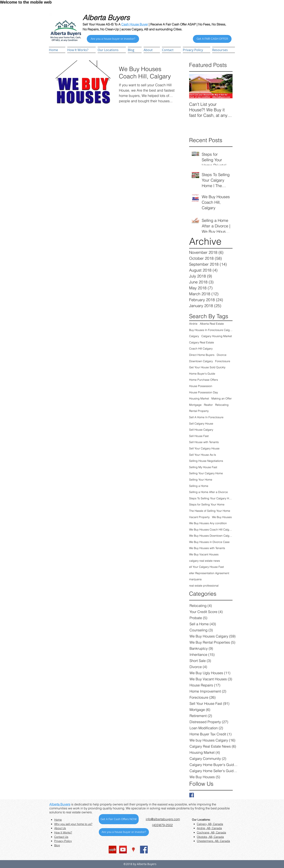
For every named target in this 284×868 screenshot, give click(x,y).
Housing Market (199, 398)
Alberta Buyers (60, 804)
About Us (60, 828)
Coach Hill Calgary (201, 349)
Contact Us (61, 837)
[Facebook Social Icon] (144, 850)
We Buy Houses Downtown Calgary (211, 536)
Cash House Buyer (135, 24)
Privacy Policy (63, 841)
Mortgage (195, 405)
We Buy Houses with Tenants (207, 548)
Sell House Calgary (201, 430)
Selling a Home (199, 486)
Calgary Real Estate (202, 342)
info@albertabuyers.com (163, 819)
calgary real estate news (205, 561)
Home (58, 820)
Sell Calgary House (201, 424)
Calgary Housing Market (217, 336)
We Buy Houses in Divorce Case (209, 542)
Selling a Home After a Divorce (208, 492)
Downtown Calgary (201, 361)
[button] (112, 50)
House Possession (201, 386)
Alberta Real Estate (212, 324)
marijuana (195, 579)
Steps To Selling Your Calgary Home (211, 498)
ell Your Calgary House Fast (206, 567)
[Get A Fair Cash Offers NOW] (119, 819)
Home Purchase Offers (204, 380)
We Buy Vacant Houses (204, 554)
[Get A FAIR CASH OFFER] (212, 39)
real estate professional (204, 586)
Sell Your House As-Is (203, 455)
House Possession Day (204, 392)
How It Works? (63, 832)
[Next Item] (226, 86)
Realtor (208, 405)
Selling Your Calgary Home (206, 473)
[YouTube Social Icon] (123, 850)
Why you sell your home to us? (73, 824)
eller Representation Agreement (209, 573)
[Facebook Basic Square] (192, 795)
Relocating (222, 405)
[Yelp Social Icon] (113, 850)
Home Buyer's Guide (202, 374)
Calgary (194, 336)
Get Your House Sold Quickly (207, 367)
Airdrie (193, 324)
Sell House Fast (199, 436)
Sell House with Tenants (204, 442)
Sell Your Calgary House (204, 448)
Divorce (222, 355)
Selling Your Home (201, 480)
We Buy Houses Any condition (208, 523)
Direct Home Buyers (202, 355)
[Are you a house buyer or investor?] (113, 39)
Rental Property (199, 411)
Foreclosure (223, 361)
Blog (57, 845)
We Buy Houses (222, 517)
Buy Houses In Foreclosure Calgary (211, 330)
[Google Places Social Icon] (133, 850)
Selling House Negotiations (206, 461)
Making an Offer (222, 398)
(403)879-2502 (162, 825)
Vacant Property (199, 517)
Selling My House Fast (203, 467)
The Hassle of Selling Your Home (210, 511)
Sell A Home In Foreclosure (206, 417)
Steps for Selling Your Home (207, 504)
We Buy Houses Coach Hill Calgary (211, 530)
